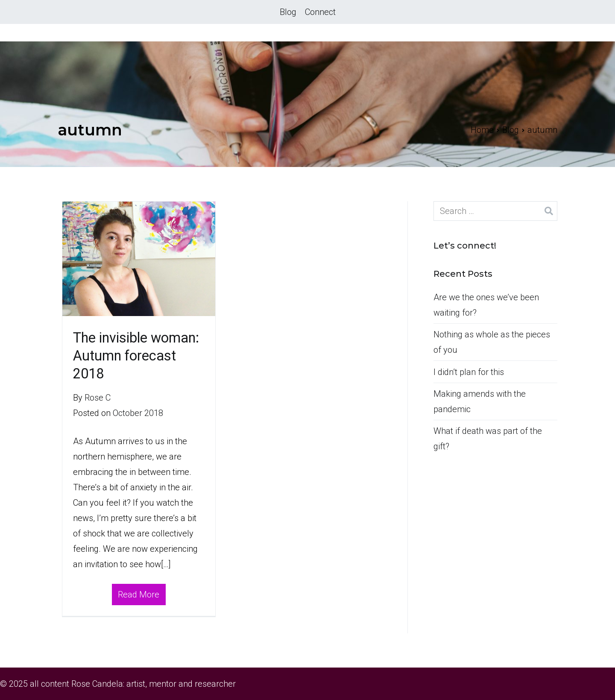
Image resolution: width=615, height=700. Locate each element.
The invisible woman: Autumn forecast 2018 (136, 356)
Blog (288, 12)
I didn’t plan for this (469, 372)
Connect (320, 12)
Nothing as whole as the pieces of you (492, 342)
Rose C (98, 398)
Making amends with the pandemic (480, 401)
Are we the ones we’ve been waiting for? (486, 305)
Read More (139, 595)
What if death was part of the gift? (488, 439)
